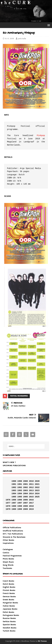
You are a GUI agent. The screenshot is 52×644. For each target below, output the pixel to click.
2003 (26, 491)
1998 (20, 506)
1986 (14, 500)
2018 (31, 506)
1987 (14, 503)
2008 (26, 506)
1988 (14, 506)
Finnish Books (9, 590)
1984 (14, 494)
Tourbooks (7, 568)
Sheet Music (8, 562)
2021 (37, 484)
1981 (14, 484)
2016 (31, 500)
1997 (20, 503)
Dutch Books (8, 584)
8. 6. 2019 (10, 39)
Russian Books (9, 618)
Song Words (8, 565)
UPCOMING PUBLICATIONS (14, 466)
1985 (14, 497)
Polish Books (8, 612)
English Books (9, 587)
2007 (26, 503)
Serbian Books (9, 622)
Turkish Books (9, 631)
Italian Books (9, 606)
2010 (31, 481)
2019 (31, 509)
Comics (6, 553)
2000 (26, 481)
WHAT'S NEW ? (9, 462)
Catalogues (8, 549)
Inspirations (12, 556)
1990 (20, 481)
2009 (26, 509)
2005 (26, 497)
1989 (14, 509)
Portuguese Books (11, 615)
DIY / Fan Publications (13, 534)
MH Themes (42, 641)
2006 (26, 500)
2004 (26, 494)
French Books (9, 593)
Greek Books (8, 600)
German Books (9, 597)
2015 (31, 497)
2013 (31, 491)
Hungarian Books (10, 603)
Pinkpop (41, 135)
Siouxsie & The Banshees (14, 537)
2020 (37, 481)
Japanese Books (10, 609)
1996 (20, 500)
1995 (20, 497)
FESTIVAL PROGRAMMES (19, 396)
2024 (37, 494)
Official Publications (12, 528)
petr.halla (22, 39)
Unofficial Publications (13, 531)
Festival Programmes (12, 556)
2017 (31, 503)
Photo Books (8, 559)
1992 (20, 487)
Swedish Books (10, 628)
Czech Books (8, 581)
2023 (37, 491)
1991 (20, 484)
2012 (31, 487)
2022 (37, 487)
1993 (20, 491)
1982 (14, 487)
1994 (20, 494)
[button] (48, 25)
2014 (31, 494)
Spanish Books (9, 625)
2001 (26, 484)
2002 (26, 487)
